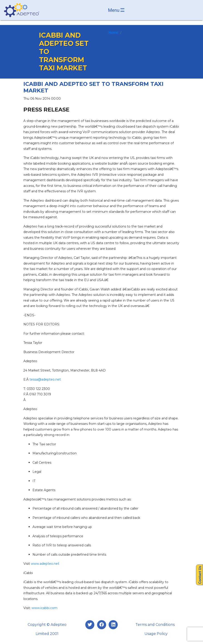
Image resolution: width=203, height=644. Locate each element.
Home (114, 33)
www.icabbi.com (44, 608)
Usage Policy (156, 634)
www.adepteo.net (45, 564)
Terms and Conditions (155, 625)
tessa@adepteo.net (45, 379)
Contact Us (200, 575)
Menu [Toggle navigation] (116, 10)
